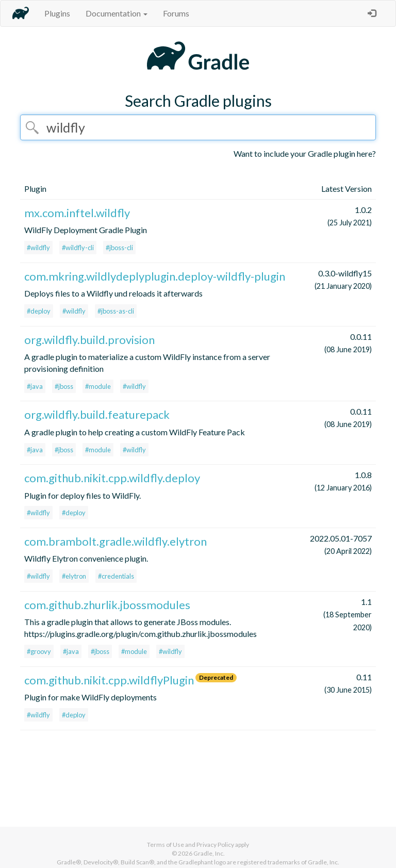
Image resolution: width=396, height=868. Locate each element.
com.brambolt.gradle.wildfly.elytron (115, 541)
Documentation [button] (117, 13)
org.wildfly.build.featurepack (97, 414)
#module (98, 386)
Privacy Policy (215, 845)
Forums (176, 13)
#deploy (39, 311)
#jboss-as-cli (116, 311)
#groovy (39, 651)
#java (35, 386)
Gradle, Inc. (209, 853)
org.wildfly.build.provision (89, 340)
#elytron (74, 576)
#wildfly (38, 248)
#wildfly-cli (78, 248)
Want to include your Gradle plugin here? (305, 153)
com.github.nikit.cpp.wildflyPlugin (109, 680)
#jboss (64, 386)
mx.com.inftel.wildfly (77, 213)
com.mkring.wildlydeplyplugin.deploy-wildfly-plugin (155, 276)
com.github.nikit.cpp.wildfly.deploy (112, 478)
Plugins (57, 13)
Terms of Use (166, 845)
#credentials (116, 576)
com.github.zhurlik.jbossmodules (107, 605)
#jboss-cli (119, 248)
